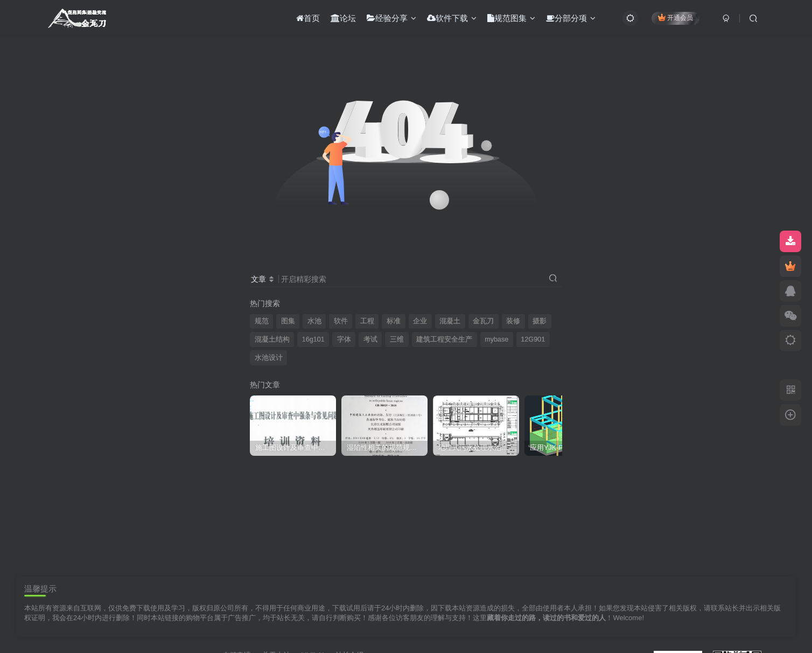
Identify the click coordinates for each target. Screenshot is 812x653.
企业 (420, 321)
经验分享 (391, 18)
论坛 (343, 18)
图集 (288, 321)
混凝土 (450, 321)
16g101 (313, 339)
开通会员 (675, 18)
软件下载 (452, 18)
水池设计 (269, 358)
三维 (397, 339)
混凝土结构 (272, 339)
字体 (344, 339)
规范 (262, 321)
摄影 (540, 321)
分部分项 (571, 18)
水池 (314, 321)
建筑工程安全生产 (444, 339)
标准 (394, 321)
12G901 (533, 339)
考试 (370, 339)
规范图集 (511, 18)
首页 (308, 18)
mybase (496, 339)
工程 (367, 321)
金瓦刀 (483, 321)
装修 (513, 321)
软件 (341, 321)
